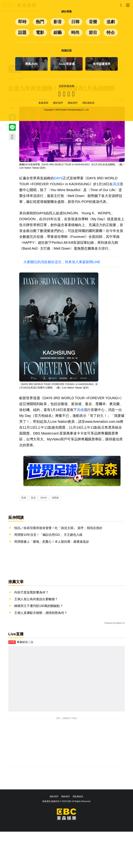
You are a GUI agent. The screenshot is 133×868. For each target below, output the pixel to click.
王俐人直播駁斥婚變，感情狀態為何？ (41, 613)
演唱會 (55, 498)
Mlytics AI (120, 623)
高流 (116, 184)
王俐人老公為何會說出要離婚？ (36, 599)
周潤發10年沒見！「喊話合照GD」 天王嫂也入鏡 (48, 535)
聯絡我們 (65, 797)
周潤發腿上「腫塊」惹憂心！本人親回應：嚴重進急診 (52, 542)
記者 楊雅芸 (39, 99)
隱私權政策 (78, 797)
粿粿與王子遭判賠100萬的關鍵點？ (39, 606)
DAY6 (58, 178)
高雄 (80, 410)
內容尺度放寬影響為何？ (31, 592)
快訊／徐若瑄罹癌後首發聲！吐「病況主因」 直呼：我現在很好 (58, 528)
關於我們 (54, 797)
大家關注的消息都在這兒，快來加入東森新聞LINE (62, 262)
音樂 (20, 79)
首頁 (11, 79)
